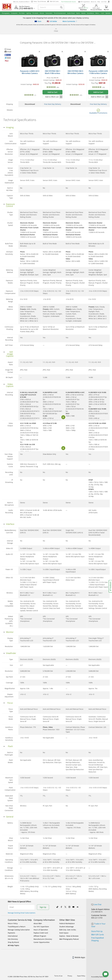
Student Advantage (66, 927)
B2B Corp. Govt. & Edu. (68, 930)
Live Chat (104, 2)
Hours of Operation (41, 930)
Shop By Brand (13, 942)
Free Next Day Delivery (53, 104)
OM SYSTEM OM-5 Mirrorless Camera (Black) (75, 73)
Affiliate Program (40, 936)
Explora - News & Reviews (69, 936)
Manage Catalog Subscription (19, 930)
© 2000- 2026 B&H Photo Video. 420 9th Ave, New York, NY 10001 (28, 977)
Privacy (70, 976)
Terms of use (58, 976)
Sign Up (43, 907)
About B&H (38, 923)
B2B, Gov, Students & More (22, 2)
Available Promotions (98, 113)
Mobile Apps (79, 957)
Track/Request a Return (17, 927)
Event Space (64, 933)
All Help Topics (13, 945)
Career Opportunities (42, 942)
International (13, 936)
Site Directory (13, 939)
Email (12, 907)
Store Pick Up (97, 931)
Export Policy (81, 976)
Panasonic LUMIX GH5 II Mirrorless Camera (98, 72)
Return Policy (13, 923)
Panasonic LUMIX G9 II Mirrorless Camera (30, 72)
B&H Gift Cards (98, 935)
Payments (11, 933)
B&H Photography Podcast (69, 939)
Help (99, 2)
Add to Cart (52, 92)
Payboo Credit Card (41, 933)
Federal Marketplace (67, 923)
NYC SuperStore (84, 2)
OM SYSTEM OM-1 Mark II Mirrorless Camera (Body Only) (52, 73)
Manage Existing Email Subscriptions (22, 913)
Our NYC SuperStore (41, 927)
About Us (93, 2)
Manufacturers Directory (43, 939)
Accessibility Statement (98, 977)
